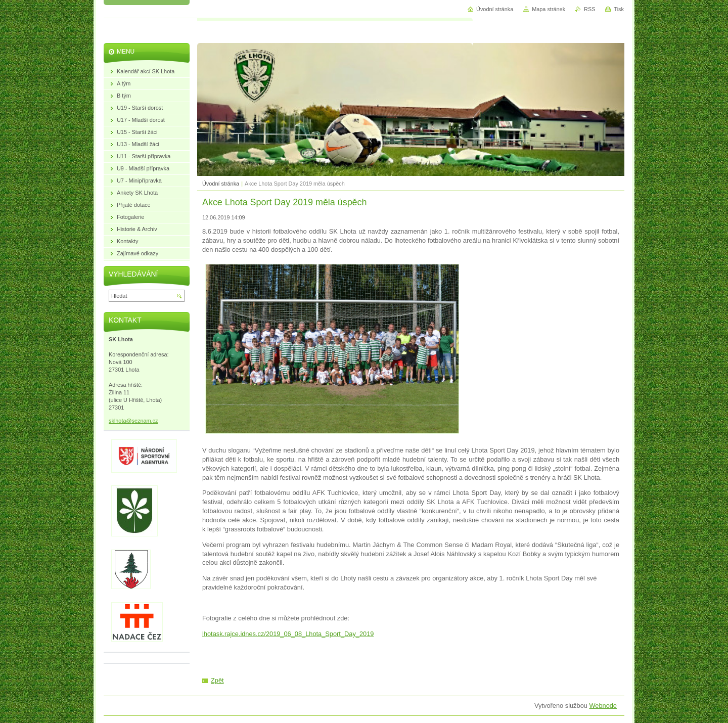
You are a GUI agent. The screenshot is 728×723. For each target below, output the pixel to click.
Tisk (619, 9)
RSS (589, 9)
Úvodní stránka (221, 184)
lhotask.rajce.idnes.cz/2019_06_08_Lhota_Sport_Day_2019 (288, 634)
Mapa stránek (549, 9)
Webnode (603, 706)
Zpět (217, 680)
